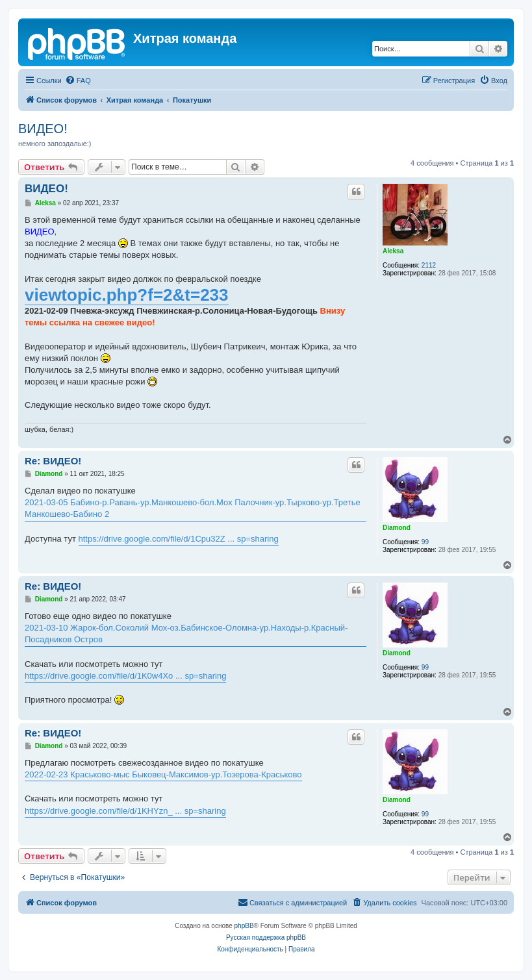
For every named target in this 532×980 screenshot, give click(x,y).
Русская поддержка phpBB (266, 937)
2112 (429, 265)
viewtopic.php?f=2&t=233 (127, 295)
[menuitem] (78, 81)
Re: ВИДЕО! (53, 461)
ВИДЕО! (43, 129)
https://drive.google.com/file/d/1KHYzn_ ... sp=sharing (125, 811)
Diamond (397, 528)
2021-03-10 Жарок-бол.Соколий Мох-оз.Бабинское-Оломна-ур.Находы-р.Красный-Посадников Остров (186, 634)
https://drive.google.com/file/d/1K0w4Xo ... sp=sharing (125, 676)
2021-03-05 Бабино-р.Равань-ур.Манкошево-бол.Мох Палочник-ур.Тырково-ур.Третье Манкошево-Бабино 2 (193, 508)
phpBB (244, 926)
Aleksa (393, 251)
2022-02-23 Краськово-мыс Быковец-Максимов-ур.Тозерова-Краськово (163, 774)
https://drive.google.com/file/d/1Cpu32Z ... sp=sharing (179, 539)
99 (425, 542)
